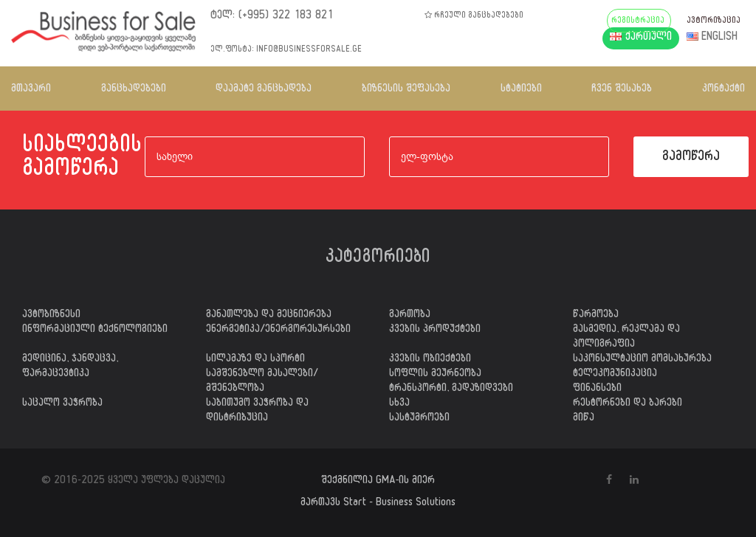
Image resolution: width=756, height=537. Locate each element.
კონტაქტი (724, 90)
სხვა (399, 404)
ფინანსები (597, 389)
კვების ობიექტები (430, 360)
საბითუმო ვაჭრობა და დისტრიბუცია (257, 412)
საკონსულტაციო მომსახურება (642, 360)
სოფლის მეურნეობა (435, 375)
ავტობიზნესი (51, 316)
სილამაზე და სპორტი (255, 360)
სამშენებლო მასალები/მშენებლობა (262, 382)
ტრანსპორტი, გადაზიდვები (451, 389)
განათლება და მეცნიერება (269, 316)
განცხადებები (134, 90)
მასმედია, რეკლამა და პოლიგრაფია (626, 338)
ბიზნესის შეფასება (406, 90)
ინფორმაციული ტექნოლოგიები (95, 330)
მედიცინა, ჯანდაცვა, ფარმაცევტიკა (70, 367)
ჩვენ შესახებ (622, 90)
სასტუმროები (419, 419)
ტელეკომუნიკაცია (615, 375)
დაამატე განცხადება (264, 90)
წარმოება (596, 316)
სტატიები (521, 90)
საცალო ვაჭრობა (62, 404)
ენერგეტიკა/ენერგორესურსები (278, 330)
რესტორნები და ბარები (628, 404)
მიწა (584, 419)
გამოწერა (691, 158)
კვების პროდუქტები (435, 330)
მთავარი (31, 90)
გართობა (410, 316)
